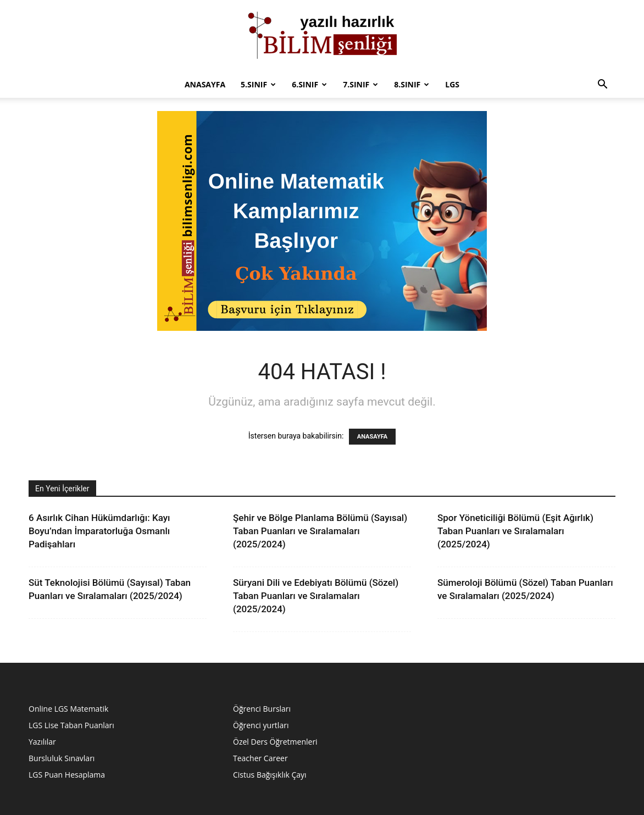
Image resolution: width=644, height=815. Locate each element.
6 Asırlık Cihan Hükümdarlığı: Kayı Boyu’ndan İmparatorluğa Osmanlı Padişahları (99, 531)
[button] (602, 85)
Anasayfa (205, 84)
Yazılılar (42, 742)
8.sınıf (412, 84)
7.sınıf (360, 84)
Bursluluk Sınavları (62, 758)
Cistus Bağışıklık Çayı (270, 775)
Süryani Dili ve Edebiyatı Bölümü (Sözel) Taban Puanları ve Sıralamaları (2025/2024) (316, 596)
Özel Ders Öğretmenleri (275, 742)
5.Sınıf (258, 84)
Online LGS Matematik (68, 709)
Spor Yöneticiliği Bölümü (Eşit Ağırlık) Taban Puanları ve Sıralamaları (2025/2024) (515, 531)
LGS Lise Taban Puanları (71, 725)
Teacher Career (260, 758)
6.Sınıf (309, 84)
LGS (452, 84)
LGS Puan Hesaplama (67, 775)
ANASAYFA (372, 437)
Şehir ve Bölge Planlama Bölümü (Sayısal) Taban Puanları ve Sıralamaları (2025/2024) (320, 531)
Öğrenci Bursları (262, 709)
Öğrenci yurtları (261, 725)
